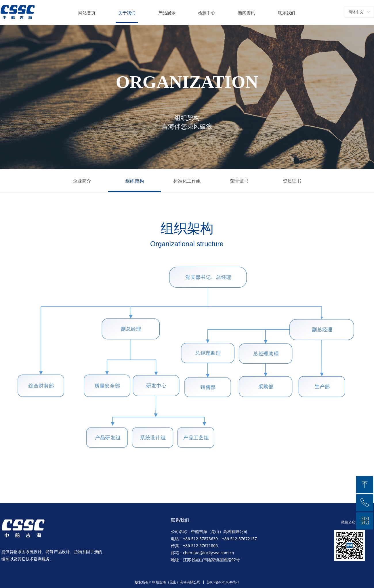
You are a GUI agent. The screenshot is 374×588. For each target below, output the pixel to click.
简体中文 (356, 12)
